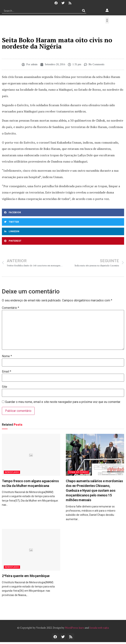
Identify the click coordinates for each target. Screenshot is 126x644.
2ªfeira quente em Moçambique (26, 576)
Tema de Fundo (78, 472)
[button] (107, 20)
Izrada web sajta (99, 628)
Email (7, 372)
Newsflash (12, 472)
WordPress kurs (74, 628)
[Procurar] (84, 11)
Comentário (10, 308)
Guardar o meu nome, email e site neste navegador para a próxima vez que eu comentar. (63, 402)
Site (5, 387)
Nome (7, 356)
